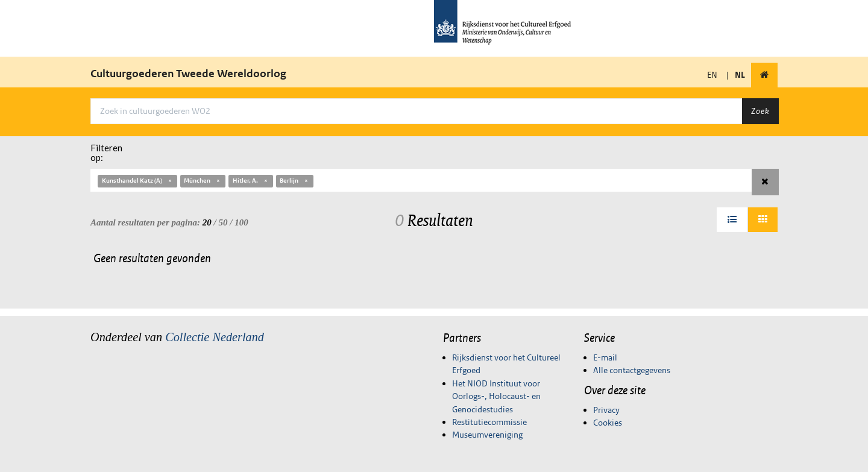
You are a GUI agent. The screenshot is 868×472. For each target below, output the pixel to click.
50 (223, 222)
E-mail (605, 357)
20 (207, 222)
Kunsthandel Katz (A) (137, 181)
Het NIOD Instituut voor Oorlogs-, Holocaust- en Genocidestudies (496, 396)
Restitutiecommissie (489, 422)
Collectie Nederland (215, 337)
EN (712, 75)
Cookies (608, 423)
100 (241, 222)
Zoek (760, 111)
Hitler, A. (251, 181)
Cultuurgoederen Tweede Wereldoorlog (188, 74)
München (203, 181)
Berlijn (294, 181)
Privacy (606, 410)
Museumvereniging (487, 435)
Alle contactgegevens (632, 370)
